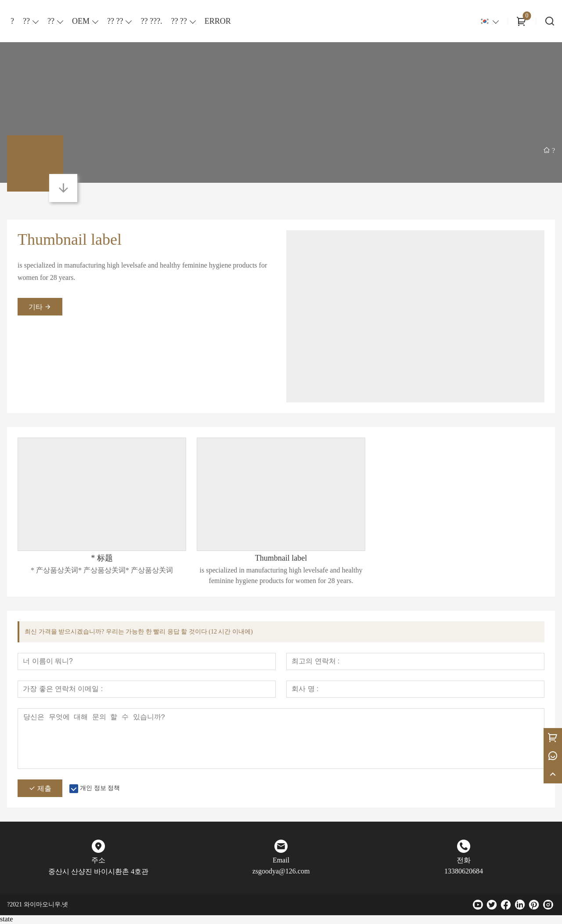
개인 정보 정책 (100, 789)
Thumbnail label (70, 239)
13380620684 (464, 872)
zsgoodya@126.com (281, 872)
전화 (464, 861)
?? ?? (115, 21)
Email (281, 861)
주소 (98, 861)
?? (26, 21)
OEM (81, 21)
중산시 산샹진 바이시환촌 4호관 (98, 872)
